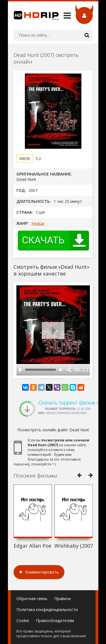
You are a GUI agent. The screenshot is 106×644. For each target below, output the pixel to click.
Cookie (23, 620)
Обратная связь (32, 599)
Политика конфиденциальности (47, 609)
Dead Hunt (79, 430)
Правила (62, 599)
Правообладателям (55, 620)
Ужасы (38, 223)
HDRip (33, 15)
